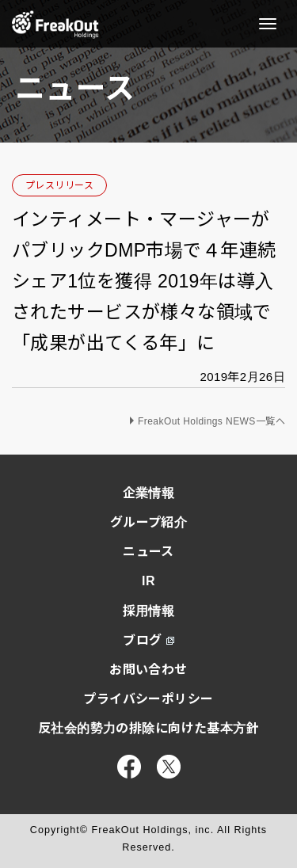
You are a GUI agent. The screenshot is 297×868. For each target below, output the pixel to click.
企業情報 (149, 493)
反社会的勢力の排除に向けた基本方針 (148, 728)
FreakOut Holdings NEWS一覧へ (211, 421)
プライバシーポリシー (148, 699)
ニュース (148, 552)
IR (148, 581)
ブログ (148, 640)
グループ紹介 (149, 522)
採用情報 (149, 611)
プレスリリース (59, 185)
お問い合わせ (148, 670)
